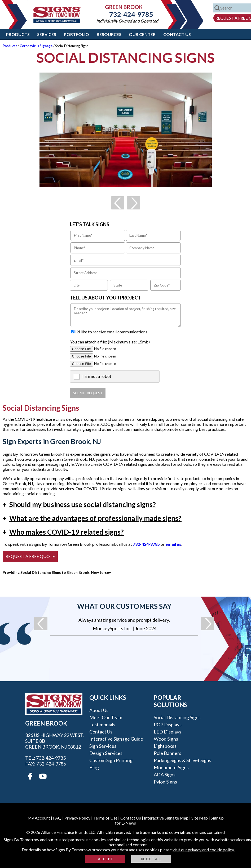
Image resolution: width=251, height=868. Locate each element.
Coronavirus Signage (36, 46)
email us (173, 544)
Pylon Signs (165, 782)
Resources (109, 34)
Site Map (200, 818)
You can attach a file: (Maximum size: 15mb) (110, 342)
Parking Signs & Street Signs (182, 760)
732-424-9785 (127, 14)
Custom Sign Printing (111, 760)
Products (18, 34)
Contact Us (177, 34)
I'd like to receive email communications (111, 332)
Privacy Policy (77, 818)
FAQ (57, 818)
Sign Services (103, 746)
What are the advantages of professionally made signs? (92, 518)
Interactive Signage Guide (116, 739)
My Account (39, 818)
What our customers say (124, 606)
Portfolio (76, 34)
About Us (99, 710)
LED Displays (168, 732)
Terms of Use (105, 818)
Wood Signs (166, 739)
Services (47, 34)
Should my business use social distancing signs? (79, 504)
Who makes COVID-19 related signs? (63, 532)
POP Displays (168, 724)
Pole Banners (168, 753)
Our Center (142, 34)
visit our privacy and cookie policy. (204, 850)
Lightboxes (165, 746)
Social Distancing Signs (177, 717)
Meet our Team (106, 717)
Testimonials (102, 724)
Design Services (106, 753)
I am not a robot (97, 376)
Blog (94, 767)
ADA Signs (165, 775)
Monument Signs (171, 767)
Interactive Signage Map (166, 818)
